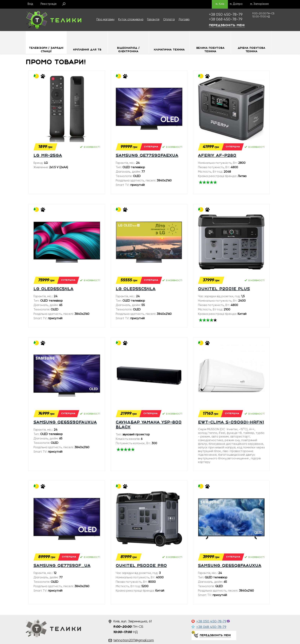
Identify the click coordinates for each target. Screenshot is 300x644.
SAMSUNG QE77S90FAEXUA (147, 156)
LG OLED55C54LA (136, 289)
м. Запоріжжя (259, 4)
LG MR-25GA (48, 156)
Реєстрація (49, 4)
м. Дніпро (236, 4)
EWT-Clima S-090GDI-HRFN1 (231, 422)
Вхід (30, 4)
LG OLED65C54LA (53, 289)
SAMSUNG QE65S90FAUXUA (65, 422)
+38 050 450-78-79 (211, 621)
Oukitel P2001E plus (224, 289)
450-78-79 (226, 15)
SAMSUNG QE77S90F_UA (62, 566)
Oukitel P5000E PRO (141, 566)
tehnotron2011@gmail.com (134, 640)
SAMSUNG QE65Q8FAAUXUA (230, 566)
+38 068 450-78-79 (211, 627)
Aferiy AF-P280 (217, 156)
